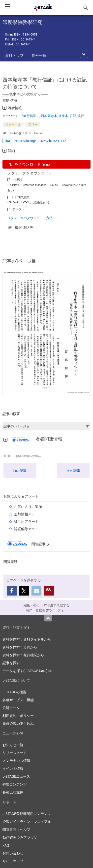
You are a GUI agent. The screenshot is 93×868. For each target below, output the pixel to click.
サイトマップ (13, 861)
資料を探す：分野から (20, 647)
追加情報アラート (28, 514)
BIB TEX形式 (20, 197)
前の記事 (20, 471)
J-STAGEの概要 (15, 692)
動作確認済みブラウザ (20, 837)
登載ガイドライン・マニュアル (27, 821)
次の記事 (73, 471)
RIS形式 (17, 180)
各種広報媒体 (13, 792)
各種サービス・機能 (18, 700)
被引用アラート (26, 521)
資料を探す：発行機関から (23, 655)
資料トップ (14, 55)
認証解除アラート (28, 529)
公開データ (11, 708)
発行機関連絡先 (20, 227)
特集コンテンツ (15, 784)
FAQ (6, 845)
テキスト (19, 209)
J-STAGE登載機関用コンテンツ (27, 814)
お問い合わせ (13, 853)
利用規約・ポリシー (18, 716)
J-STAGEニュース (16, 776)
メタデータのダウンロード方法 (30, 218)
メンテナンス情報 (16, 761)
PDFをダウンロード (29, 164)
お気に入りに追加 (28, 507)
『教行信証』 (30, 116)
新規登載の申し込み (18, 723)
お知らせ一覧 (13, 745)
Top (48, 618)
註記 (73, 116)
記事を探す (11, 663)
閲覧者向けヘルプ (16, 829)
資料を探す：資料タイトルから (27, 639)
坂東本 (63, 116)
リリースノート (15, 753)
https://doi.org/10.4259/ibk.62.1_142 (40, 141)
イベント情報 (13, 768)
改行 (81, 116)
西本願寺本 (49, 116)
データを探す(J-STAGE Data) (27, 671)
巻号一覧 (39, 55)
